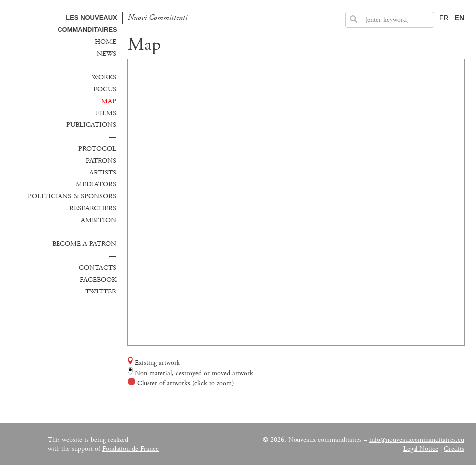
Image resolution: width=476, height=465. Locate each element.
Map (109, 101)
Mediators (96, 184)
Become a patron (84, 244)
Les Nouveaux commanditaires (87, 24)
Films (106, 113)
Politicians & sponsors (72, 196)
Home (105, 42)
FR (444, 18)
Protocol (97, 149)
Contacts (97, 268)
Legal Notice (421, 449)
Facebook (98, 280)
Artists (103, 173)
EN (459, 18)
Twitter (101, 291)
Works (104, 77)
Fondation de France (130, 449)
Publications (91, 125)
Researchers (93, 208)
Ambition (98, 220)
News (106, 54)
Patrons (101, 161)
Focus (105, 89)
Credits (454, 449)
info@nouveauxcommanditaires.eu (417, 440)
